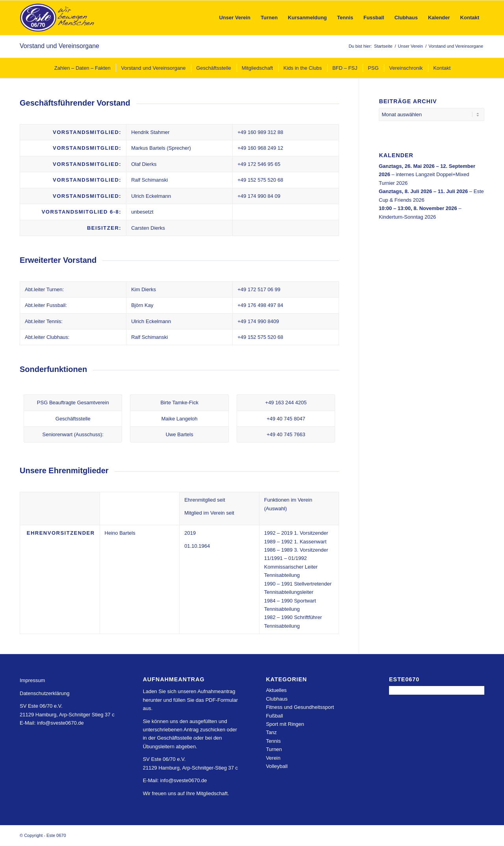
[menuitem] (235, 18)
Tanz (271, 732)
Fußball (274, 716)
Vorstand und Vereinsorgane (59, 46)
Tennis (273, 741)
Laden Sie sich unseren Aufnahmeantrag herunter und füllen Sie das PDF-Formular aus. (190, 700)
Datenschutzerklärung (44, 693)
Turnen (274, 749)
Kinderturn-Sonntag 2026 (407, 217)
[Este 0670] (57, 18)
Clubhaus (277, 699)
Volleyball (277, 766)
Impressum (32, 680)
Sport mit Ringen (285, 724)
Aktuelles (276, 690)
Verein (273, 758)
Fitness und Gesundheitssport (300, 707)
